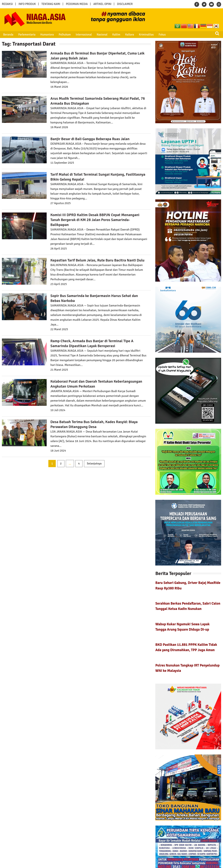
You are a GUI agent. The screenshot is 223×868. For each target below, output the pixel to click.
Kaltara (128, 35)
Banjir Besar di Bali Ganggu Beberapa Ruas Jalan (90, 139)
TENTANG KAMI (51, 4)
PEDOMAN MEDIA (77, 4)
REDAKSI (7, 4)
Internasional (83, 35)
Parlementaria (27, 35)
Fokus (161, 35)
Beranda (8, 35)
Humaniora (47, 35)
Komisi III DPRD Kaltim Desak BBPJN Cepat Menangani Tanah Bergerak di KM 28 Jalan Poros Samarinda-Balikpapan (95, 220)
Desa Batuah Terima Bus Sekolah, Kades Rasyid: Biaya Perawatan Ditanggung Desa (94, 424)
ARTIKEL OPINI (102, 4)
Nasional (101, 35)
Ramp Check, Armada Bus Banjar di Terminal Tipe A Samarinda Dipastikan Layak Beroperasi (92, 343)
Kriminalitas (145, 35)
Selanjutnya (94, 464)
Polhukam (64, 35)
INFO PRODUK (27, 4)
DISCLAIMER (125, 4)
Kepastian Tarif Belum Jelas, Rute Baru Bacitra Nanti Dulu (97, 260)
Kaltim (115, 35)
